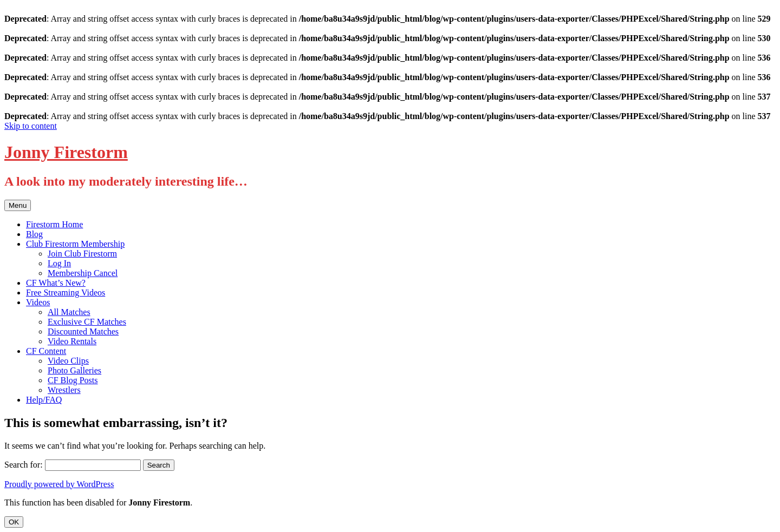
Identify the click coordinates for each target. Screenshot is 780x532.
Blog (34, 234)
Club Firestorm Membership (75, 244)
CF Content (46, 351)
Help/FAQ (44, 400)
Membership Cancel (83, 273)
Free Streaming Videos (66, 293)
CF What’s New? (56, 283)
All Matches (69, 312)
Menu (18, 205)
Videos (38, 302)
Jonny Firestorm (66, 152)
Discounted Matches (83, 331)
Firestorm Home (54, 224)
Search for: (24, 465)
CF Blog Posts (73, 380)
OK (14, 522)
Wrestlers (64, 390)
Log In (59, 263)
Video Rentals (72, 341)
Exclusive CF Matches (87, 322)
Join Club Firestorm (82, 254)
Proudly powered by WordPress (59, 484)
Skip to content (31, 126)
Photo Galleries (74, 370)
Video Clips (68, 361)
